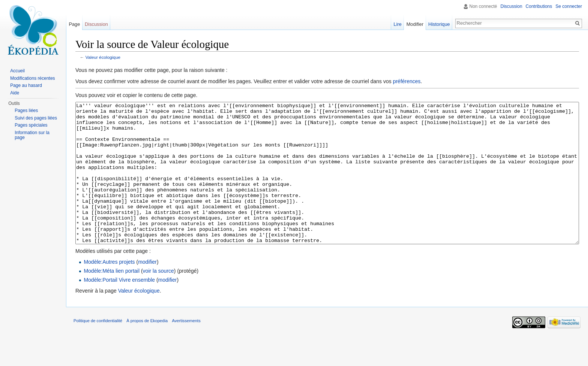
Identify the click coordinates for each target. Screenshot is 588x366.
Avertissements (186, 349)
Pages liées (26, 111)
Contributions (539, 6)
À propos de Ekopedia (147, 349)
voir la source (158, 299)
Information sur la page (32, 135)
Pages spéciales (31, 125)
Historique (439, 24)
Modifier (415, 24)
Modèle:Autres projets (109, 290)
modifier (147, 290)
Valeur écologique (103, 57)
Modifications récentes (32, 78)
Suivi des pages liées (36, 118)
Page (74, 24)
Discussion (511, 6)
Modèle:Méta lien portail (112, 299)
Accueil (17, 71)
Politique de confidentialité (98, 349)
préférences (407, 81)
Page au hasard (26, 85)
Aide (15, 93)
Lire (398, 24)
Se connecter (569, 6)
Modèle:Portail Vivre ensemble (119, 308)
